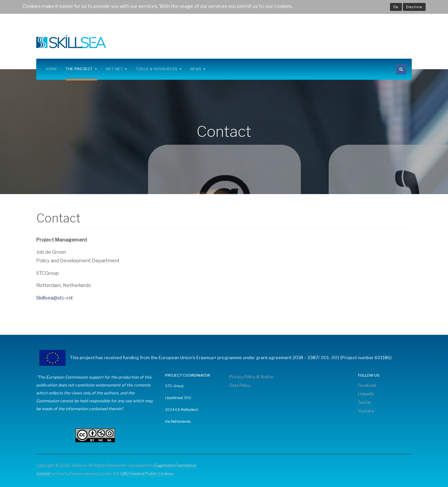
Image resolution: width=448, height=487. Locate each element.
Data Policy (240, 385)
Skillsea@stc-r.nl (54, 298)
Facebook (367, 385)
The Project (81, 69)
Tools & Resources (159, 69)
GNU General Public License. (147, 474)
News (198, 69)
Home (51, 69)
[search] (401, 69)
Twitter (365, 402)
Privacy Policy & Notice (251, 377)
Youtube (366, 411)
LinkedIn (366, 394)
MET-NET (117, 69)
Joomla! (43, 474)
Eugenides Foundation (175, 465)
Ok (396, 7)
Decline (414, 7)
